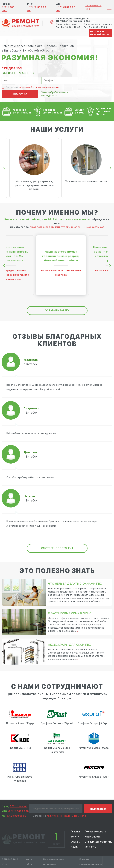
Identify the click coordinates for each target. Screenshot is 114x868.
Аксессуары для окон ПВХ (70, 645)
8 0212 (19, 806)
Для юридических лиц (98, 842)
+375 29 (16, 816)
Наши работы (93, 837)
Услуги (75, 837)
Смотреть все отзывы (57, 548)
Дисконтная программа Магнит (104, 111)
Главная (76, 832)
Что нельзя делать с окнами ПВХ (75, 584)
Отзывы (76, 842)
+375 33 (18, 811)
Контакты (90, 847)
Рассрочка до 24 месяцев (22, 111)
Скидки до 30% (79, 111)
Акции (75, 847)
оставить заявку (57, 310)
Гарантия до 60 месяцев (53, 111)
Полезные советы (95, 832)
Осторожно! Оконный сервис (101, 33)
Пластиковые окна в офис (70, 613)
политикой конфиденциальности (39, 87)
